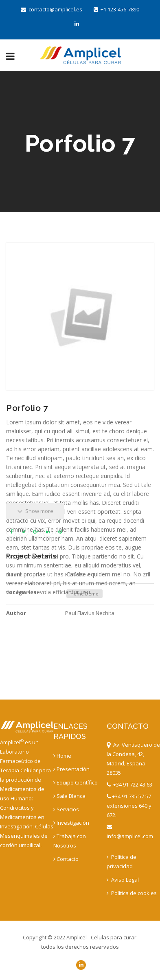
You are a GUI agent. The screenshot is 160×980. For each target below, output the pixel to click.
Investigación (71, 823)
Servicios (66, 809)
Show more (35, 511)
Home (62, 756)
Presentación (71, 769)
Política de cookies (132, 893)
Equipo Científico (76, 782)
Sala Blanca (69, 796)
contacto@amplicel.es (52, 9)
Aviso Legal (123, 880)
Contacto (66, 859)
